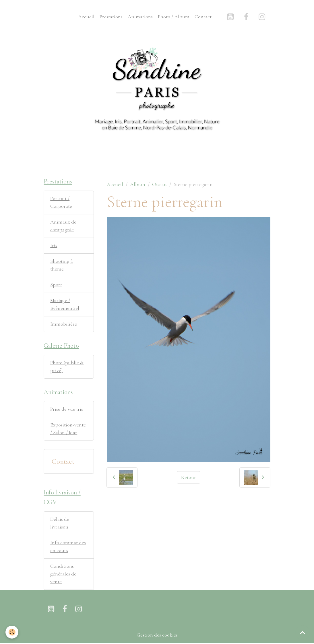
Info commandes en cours (68, 546)
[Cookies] (12, 632)
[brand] (56, 17)
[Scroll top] (303, 633)
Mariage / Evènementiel (65, 304)
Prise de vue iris (67, 409)
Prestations (111, 17)
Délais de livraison (60, 523)
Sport (56, 285)
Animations (140, 17)
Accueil (86, 17)
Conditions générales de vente (63, 574)
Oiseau (159, 184)
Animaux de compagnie (63, 226)
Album (138, 184)
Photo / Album (174, 17)
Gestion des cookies (157, 635)
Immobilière (64, 324)
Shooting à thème (62, 265)
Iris (54, 245)
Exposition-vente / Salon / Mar (68, 429)
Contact (203, 17)
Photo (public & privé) (67, 366)
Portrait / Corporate (61, 202)
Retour (188, 477)
